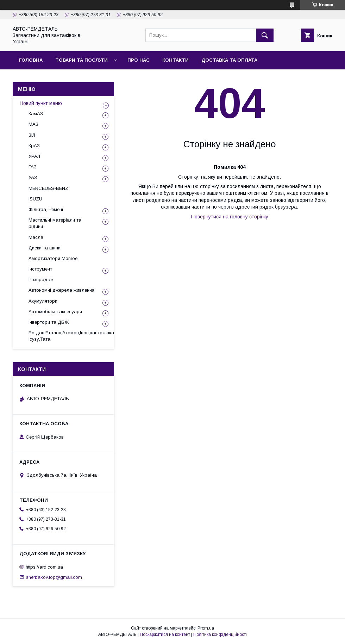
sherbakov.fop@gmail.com (54, 577)
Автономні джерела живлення (61, 290)
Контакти (175, 60)
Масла (36, 237)
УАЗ (33, 177)
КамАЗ (36, 114)
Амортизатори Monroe (53, 258)
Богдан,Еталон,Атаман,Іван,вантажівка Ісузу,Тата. (71, 336)
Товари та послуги (81, 60)
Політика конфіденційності (220, 634)
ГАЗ (33, 167)
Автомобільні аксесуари (55, 312)
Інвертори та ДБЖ (49, 322)
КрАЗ (34, 146)
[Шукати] (265, 35)
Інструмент (40, 269)
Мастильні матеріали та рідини (55, 223)
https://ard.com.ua (44, 567)
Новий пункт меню (41, 103)
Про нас (139, 60)
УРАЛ (34, 156)
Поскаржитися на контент (165, 634)
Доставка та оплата (229, 60)
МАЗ (33, 124)
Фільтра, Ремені (46, 209)
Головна (31, 60)
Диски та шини (45, 248)
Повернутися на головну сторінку (230, 217)
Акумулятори (43, 301)
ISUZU (35, 199)
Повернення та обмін (49, 78)
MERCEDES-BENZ (48, 188)
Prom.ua (206, 628)
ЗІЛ (32, 135)
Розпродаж (41, 280)
